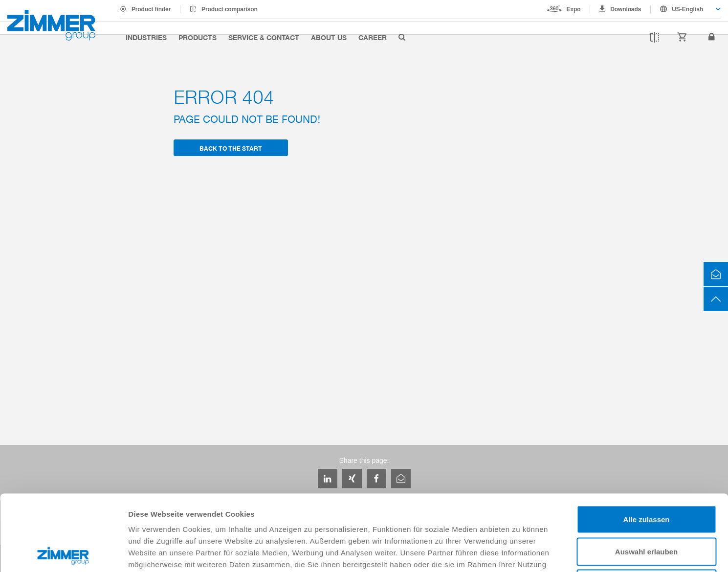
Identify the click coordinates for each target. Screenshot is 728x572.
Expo (574, 9)
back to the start (231, 148)
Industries (146, 37)
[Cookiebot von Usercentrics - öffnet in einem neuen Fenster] (63, 553)
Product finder (151, 9)
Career (373, 37)
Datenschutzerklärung (278, 500)
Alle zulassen (646, 444)
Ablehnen (646, 508)
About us (329, 37)
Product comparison (230, 9)
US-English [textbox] (687, 9)
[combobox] (686, 9)
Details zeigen (520, 553)
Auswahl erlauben (646, 476)
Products (198, 37)
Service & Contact (264, 37)
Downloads (626, 9)
